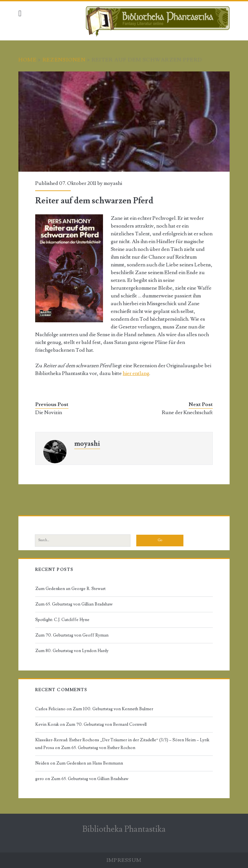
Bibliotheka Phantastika (124, 829)
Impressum (124, 860)
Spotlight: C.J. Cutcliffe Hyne (62, 620)
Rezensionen (64, 60)
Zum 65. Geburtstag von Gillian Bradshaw (74, 604)
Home (27, 60)
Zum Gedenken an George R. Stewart (70, 589)
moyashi (113, 183)
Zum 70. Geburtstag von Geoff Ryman (72, 635)
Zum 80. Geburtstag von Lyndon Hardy (72, 651)
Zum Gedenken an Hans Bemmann (90, 763)
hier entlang (136, 373)
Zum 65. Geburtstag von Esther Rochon (98, 748)
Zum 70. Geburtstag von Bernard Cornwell (106, 724)
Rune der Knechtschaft (187, 413)
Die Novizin (49, 413)
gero (40, 779)
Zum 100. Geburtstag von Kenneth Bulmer (113, 709)
